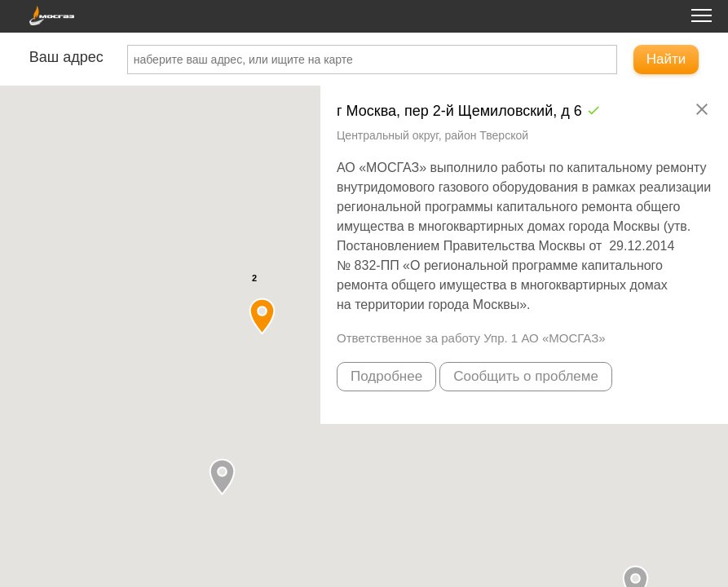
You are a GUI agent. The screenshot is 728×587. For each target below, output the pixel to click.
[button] (222, 477)
